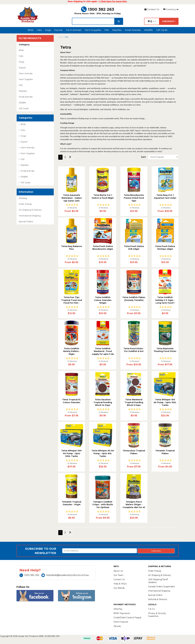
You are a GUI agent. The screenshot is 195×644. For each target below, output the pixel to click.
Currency (171, 9)
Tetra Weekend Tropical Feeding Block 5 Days (134, 402)
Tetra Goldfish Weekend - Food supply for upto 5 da (103, 351)
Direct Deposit (121, 622)
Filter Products (30, 38)
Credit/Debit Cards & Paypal (127, 618)
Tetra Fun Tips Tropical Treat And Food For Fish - (72, 300)
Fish (107, 30)
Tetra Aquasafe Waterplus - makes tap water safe (72, 198)
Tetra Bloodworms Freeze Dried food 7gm (134, 198)
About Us (118, 571)
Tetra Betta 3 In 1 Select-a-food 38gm (103, 197)
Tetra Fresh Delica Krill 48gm (134, 248)
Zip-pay (117, 626)
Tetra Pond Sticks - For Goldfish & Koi (134, 350)
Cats (39, 30)
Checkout (169, 21)
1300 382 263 (97, 9)
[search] (119, 21)
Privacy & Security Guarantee (157, 615)
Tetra (67, 37)
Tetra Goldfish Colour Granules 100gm (103, 300)
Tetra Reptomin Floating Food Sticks (165, 350)
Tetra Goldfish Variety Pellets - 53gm (71, 351)
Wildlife (148, 30)
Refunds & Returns (158, 599)
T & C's (151, 609)
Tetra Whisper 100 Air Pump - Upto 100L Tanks (165, 402)
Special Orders (26, 222)
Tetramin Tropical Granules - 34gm (71, 503)
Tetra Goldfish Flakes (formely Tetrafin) (134, 299)
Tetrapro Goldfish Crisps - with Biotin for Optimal (103, 505)
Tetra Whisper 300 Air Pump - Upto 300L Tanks (71, 453)
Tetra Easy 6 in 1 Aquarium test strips (165, 197)
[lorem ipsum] (93, 21)
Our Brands (119, 588)
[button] (72, 206)
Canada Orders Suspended (161, 587)
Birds (31, 30)
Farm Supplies (93, 30)
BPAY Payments (122, 613)
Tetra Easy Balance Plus (72, 248)
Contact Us (152, 9)
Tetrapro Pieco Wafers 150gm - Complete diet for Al (134, 505)
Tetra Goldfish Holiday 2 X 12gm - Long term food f (165, 300)
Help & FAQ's (120, 584)
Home (60, 37)
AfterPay (118, 609)
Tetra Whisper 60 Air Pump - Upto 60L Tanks (103, 453)
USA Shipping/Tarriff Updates (158, 581)
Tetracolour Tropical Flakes (134, 452)
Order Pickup (25, 204)
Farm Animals (74, 30)
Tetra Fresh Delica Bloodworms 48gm (103, 248)
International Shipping (30, 216)
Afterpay (23, 198)
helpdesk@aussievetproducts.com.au (65, 575)
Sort (143, 157)
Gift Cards (162, 30)
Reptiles (117, 30)
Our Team (118, 575)
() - (152, 21)
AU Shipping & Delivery (30, 210)
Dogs (48, 30)
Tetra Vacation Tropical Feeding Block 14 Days (103, 402)
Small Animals (133, 30)
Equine (58, 30)
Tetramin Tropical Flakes (165, 452)
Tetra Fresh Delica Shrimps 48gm (165, 248)
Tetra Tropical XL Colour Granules (72, 401)
